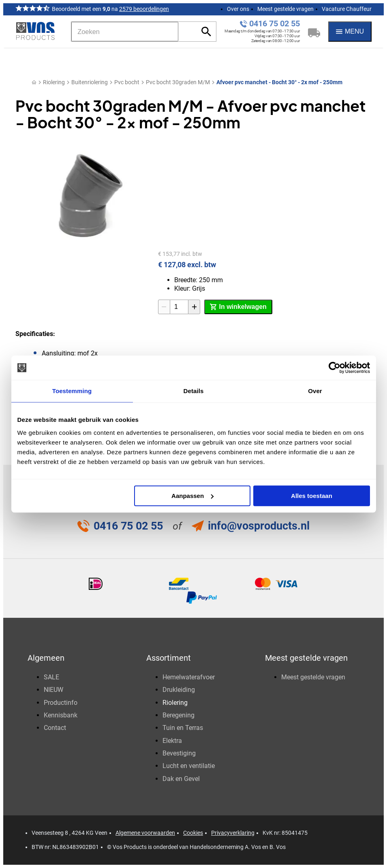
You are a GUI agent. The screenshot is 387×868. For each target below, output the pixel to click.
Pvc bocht (127, 82)
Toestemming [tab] (72, 391)
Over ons (238, 9)
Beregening (179, 715)
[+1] (194, 307)
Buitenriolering (90, 82)
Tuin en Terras (183, 728)
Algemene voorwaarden (145, 833)
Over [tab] (315, 391)
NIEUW (53, 690)
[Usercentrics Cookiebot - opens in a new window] (335, 368)
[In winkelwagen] (238, 307)
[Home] (34, 82)
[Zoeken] (125, 32)
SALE (51, 677)
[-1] (164, 307)
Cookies (193, 833)
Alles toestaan (312, 496)
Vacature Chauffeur (347, 9)
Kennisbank (61, 715)
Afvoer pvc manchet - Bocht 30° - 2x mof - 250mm (279, 82)
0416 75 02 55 (275, 24)
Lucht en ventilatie (189, 766)
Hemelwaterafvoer (189, 677)
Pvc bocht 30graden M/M (178, 82)
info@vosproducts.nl (259, 526)
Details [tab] (194, 391)
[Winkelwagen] (314, 32)
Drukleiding (179, 690)
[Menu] (350, 32)
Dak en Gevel (181, 779)
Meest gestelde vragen (285, 9)
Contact (55, 728)
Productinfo (61, 703)
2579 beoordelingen (144, 9)
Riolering (54, 82)
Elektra (172, 741)
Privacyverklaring (233, 833)
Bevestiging (179, 753)
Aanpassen (192, 496)
